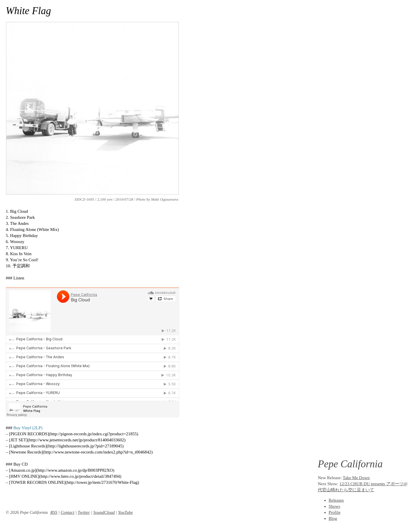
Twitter (84, 512)
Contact (68, 512)
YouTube (126, 512)
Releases (336, 500)
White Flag (28, 11)
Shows (335, 506)
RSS (54, 512)
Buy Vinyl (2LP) (28, 428)
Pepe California (350, 464)
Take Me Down (356, 478)
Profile (335, 512)
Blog (333, 518)
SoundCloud (104, 512)
